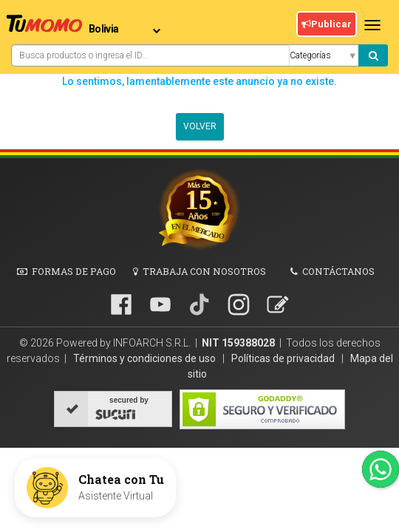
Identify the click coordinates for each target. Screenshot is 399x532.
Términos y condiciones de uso (146, 358)
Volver (200, 127)
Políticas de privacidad (284, 358)
